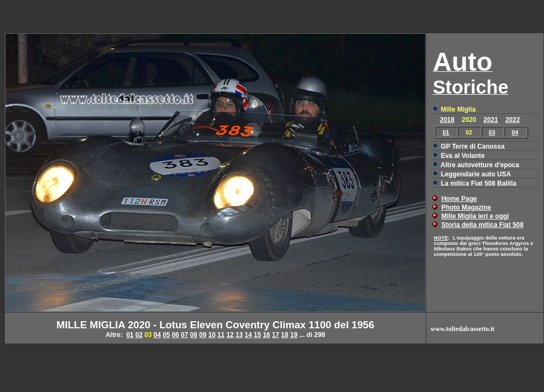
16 (266, 335)
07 (185, 335)
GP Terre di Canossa (473, 146)
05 (166, 335)
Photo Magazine (466, 207)
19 (294, 335)
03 (492, 132)
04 (515, 132)
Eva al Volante (463, 156)
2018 (447, 120)
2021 (491, 120)
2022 (513, 120)
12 (230, 335)
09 (203, 335)
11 (221, 335)
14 (248, 335)
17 (276, 335)
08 (194, 335)
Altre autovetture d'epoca (480, 165)
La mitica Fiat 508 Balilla (479, 183)
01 (446, 132)
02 (139, 335)
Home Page (459, 199)
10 (212, 335)
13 (239, 335)
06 (175, 335)
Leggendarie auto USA (476, 174)
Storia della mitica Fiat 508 (483, 225)
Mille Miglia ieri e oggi (475, 216)
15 (257, 335)
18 (285, 335)
